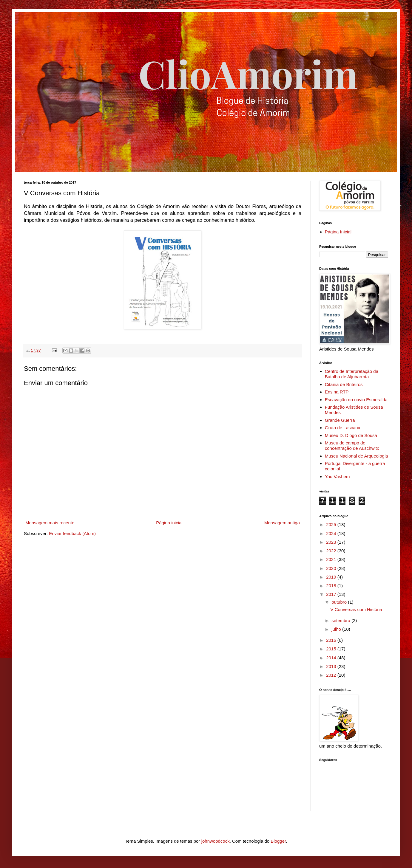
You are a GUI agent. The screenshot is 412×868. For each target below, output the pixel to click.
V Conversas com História (356, 609)
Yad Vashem (337, 476)
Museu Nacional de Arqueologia (357, 456)
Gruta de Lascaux (342, 428)
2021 (332, 559)
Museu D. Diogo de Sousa (351, 435)
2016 (332, 640)
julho (337, 629)
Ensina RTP (337, 392)
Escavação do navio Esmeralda (356, 400)
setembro (341, 620)
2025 (332, 524)
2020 (332, 568)
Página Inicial (338, 232)
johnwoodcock (216, 841)
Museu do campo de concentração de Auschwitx (352, 445)
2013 (332, 666)
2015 (332, 649)
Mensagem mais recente (50, 523)
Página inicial (169, 523)
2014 (332, 658)
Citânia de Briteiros (344, 384)
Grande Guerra (340, 420)
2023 (332, 542)
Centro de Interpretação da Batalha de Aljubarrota (352, 374)
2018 (332, 586)
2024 (332, 533)
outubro (340, 602)
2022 (332, 551)
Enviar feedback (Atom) (72, 533)
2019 (332, 577)
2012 (332, 675)
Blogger (278, 841)
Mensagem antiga (282, 523)
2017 (332, 594)
